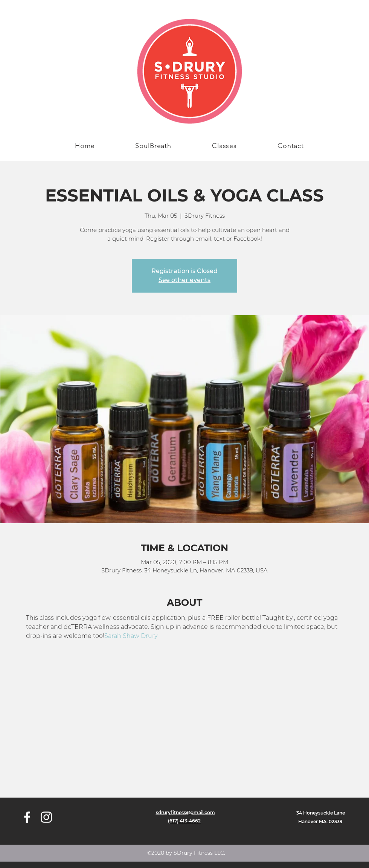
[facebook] (27, 817)
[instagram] (46, 817)
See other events (184, 280)
